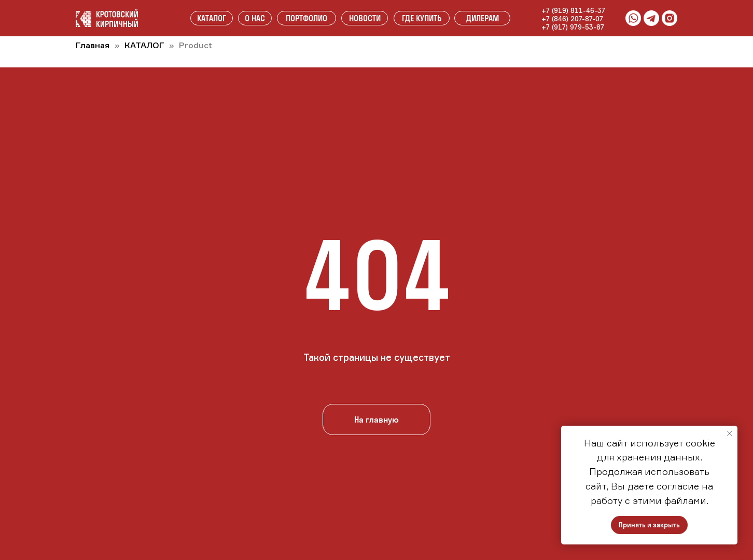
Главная (93, 45)
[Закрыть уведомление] (730, 433)
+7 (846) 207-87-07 (572, 19)
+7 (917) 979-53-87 (573, 27)
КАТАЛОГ (145, 45)
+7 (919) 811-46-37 (573, 10)
